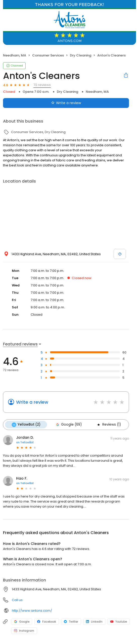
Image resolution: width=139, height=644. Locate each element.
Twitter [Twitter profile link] (71, 622)
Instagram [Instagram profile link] (24, 631)
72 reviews (42, 85)
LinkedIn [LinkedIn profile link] (94, 622)
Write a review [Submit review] (66, 103)
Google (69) (68, 425)
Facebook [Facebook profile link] (47, 622)
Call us (17, 600)
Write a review (32, 402)
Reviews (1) (109, 425)
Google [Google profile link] (22, 622)
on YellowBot (25, 442)
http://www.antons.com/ (32, 611)
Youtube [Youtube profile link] (119, 622)
